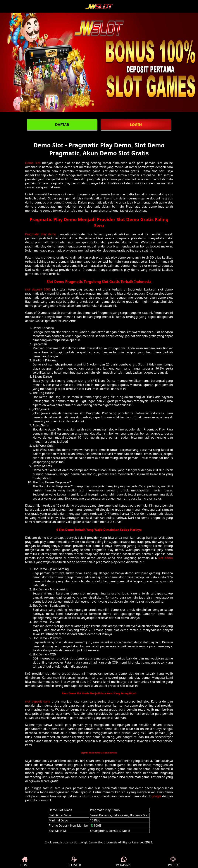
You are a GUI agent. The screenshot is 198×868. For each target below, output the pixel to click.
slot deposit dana (38, 701)
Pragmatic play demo (41, 234)
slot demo (166, 558)
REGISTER (74, 862)
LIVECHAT (173, 862)
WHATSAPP (124, 862)
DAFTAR (62, 125)
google (156, 796)
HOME (25, 862)
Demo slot (33, 163)
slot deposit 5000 (38, 289)
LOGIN (136, 125)
